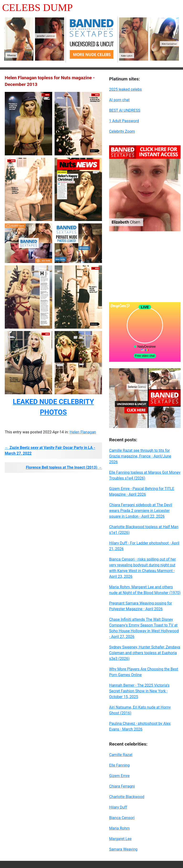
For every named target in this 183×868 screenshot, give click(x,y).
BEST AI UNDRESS (125, 110)
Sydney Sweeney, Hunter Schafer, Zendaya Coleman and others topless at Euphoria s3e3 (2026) (145, 653)
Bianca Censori (122, 818)
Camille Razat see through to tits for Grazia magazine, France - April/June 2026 (140, 456)
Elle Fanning (119, 765)
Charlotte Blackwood (127, 797)
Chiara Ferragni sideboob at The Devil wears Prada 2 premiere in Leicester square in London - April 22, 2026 (141, 511)
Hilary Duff (118, 807)
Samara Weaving (123, 849)
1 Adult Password (124, 121)
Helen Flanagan (83, 432)
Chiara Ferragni (122, 786)
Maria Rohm (119, 828)
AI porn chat (119, 100)
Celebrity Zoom (122, 131)
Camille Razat (121, 755)
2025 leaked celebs (125, 89)
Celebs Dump (37, 8)
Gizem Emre (119, 776)
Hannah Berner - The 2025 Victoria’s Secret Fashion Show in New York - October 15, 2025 (139, 691)
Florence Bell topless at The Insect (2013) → (64, 467)
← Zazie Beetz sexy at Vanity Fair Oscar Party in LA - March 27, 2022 (50, 450)
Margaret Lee (120, 839)
